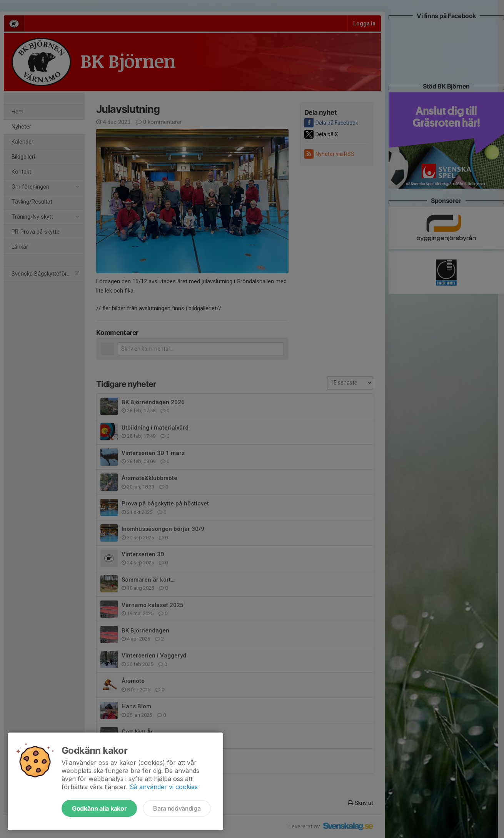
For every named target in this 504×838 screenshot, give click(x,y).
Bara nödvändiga (177, 808)
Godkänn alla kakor (99, 808)
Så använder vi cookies (164, 787)
